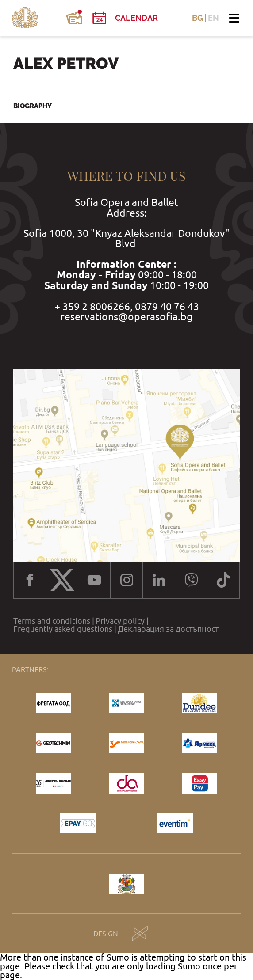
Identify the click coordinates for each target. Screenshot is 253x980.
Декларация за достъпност (168, 629)
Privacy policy (120, 621)
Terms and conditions (52, 621)
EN (213, 18)
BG (197, 18)
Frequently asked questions (63, 629)
